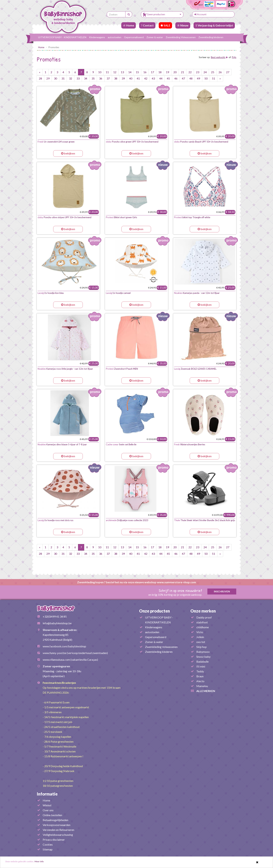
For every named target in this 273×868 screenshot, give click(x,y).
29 (48, 78)
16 (145, 72)
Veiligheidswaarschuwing (58, 835)
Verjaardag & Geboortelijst (214, 25)
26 (220, 72)
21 (183, 72)
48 (191, 78)
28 (40, 78)
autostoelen (115, 37)
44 (161, 78)
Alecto (200, 681)
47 (183, 78)
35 (93, 78)
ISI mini (201, 666)
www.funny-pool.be (55, 653)
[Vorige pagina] (40, 72)
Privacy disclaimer (54, 840)
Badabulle (202, 661)
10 (100, 72)
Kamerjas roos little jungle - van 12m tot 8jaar (65, 369)
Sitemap (48, 849)
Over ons (48, 810)
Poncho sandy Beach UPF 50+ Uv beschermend (201, 142)
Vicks (200, 632)
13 (122, 72)
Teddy (200, 671)
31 (63, 78)
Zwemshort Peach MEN (122, 369)
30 (55, 78)
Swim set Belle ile (121, 444)
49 (198, 78)
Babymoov (203, 652)
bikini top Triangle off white (192, 217)
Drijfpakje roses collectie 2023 (127, 520)
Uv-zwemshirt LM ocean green (56, 142)
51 (213, 78)
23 (198, 72)
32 (71, 78)
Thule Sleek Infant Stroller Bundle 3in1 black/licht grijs (205, 520)
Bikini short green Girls (121, 217)
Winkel (47, 805)
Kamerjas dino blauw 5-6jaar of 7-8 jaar (62, 444)
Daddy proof (204, 617)
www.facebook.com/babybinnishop (64, 646)
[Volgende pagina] (220, 79)
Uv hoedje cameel (118, 293)
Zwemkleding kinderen (211, 37)
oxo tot (201, 642)
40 (131, 78)
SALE (165, 25)
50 (206, 78)
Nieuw (183, 25)
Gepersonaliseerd (134, 37)
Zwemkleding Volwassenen (181, 37)
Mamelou (202, 686)
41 (138, 78)
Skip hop (202, 647)
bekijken (68, 153)
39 (123, 78)
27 (228, 72)
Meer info (49, 862)
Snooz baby (203, 657)
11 (107, 72)
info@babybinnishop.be (57, 623)
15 (137, 72)
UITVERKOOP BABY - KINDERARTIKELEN (62, 37)
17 (152, 72)
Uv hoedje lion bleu (51, 293)
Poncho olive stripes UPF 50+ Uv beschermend (64, 217)
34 (86, 78)
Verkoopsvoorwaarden (57, 825)
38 (116, 78)
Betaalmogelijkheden (55, 820)
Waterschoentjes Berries (190, 444)
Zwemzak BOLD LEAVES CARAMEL (195, 369)
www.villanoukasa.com (56, 660)
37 (108, 78)
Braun (200, 676)
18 (160, 72)
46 (176, 78)
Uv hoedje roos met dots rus (55, 520)
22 (190, 72)
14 (130, 72)
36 (101, 78)
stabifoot (202, 622)
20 (175, 72)
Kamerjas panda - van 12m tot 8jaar (197, 293)
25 (213, 72)
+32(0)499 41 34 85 (55, 616)
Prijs (234, 57)
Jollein (200, 637)
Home (129, 25)
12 (115, 72)
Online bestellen (52, 815)
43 (153, 78)
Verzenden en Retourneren (58, 830)
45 (168, 78)
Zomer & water (155, 37)
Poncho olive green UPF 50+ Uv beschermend (132, 142)
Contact (147, 25)
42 (146, 78)
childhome (203, 627)
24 (205, 72)
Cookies (48, 844)
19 (167, 72)
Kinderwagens (97, 37)
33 (78, 78)
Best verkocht (219, 57)
